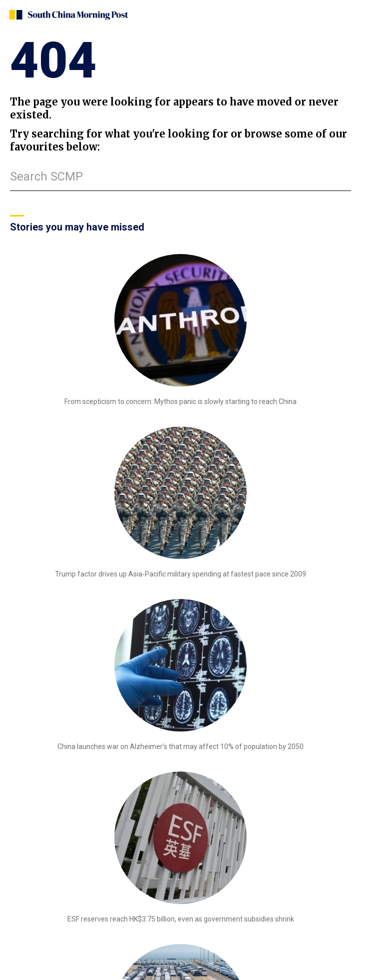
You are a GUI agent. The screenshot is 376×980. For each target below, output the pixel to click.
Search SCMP (46, 176)
